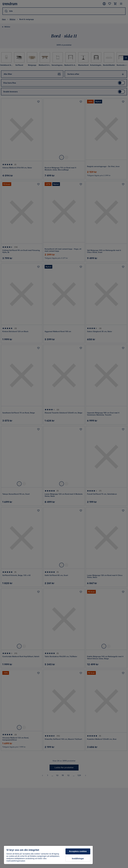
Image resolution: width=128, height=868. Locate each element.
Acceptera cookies (78, 851)
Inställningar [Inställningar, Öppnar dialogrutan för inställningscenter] (78, 859)
